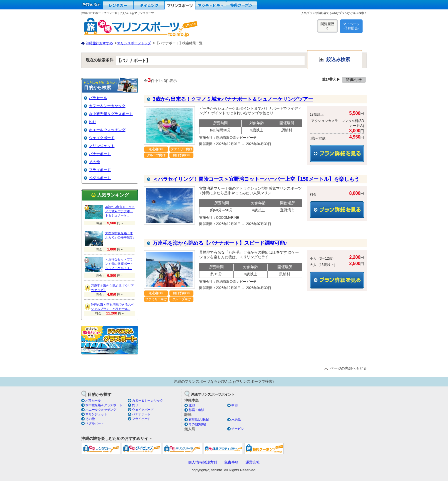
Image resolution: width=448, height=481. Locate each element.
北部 (192, 405)
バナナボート (100, 154)
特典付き (354, 82)
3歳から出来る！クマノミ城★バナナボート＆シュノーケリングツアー (233, 99)
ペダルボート (100, 178)
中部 (235, 405)
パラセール (98, 98)
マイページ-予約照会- (351, 26)
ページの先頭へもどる (349, 368)
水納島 (236, 420)
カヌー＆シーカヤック (107, 106)
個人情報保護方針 (203, 462)
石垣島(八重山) (199, 420)
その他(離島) (197, 424)
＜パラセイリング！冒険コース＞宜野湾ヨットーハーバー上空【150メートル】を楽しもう (256, 179)
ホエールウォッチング (107, 130)
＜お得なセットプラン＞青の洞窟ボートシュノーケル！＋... (119, 264)
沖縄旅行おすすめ (99, 43)
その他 (94, 162)
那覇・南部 (196, 410)
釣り (93, 122)
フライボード (100, 170)
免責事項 (231, 462)
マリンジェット (102, 146)
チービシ (238, 429)
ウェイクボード (102, 138)
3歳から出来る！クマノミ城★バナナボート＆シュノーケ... (120, 211)
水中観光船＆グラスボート (111, 114)
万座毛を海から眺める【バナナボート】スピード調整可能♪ (220, 243)
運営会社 (253, 462)
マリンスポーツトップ (134, 43)
